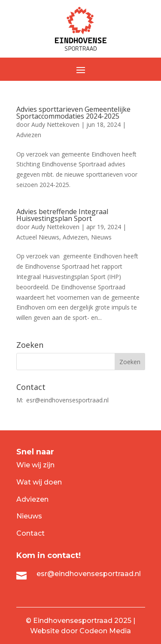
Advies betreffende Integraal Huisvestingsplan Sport (62, 215)
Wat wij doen (39, 482)
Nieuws (101, 237)
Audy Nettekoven (55, 124)
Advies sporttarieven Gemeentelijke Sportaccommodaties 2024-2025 (73, 113)
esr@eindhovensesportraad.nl (67, 400)
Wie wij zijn (35, 465)
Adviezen (29, 135)
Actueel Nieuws (38, 237)
